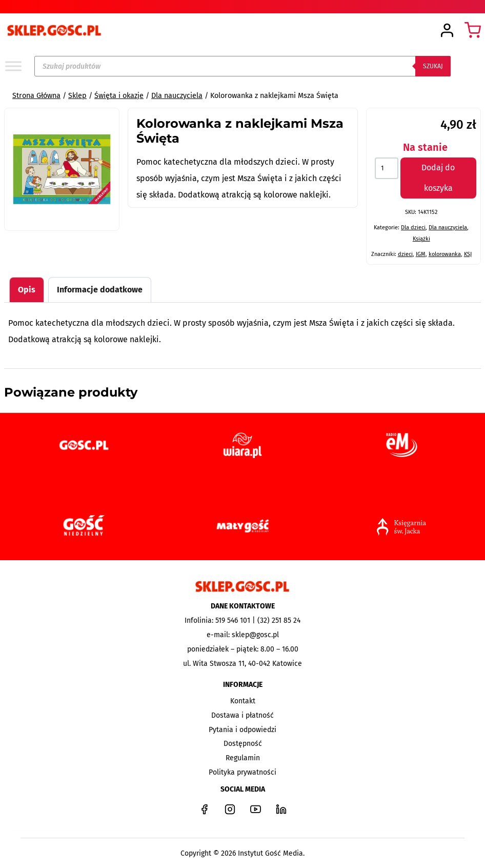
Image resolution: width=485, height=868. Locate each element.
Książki (421, 239)
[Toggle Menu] (13, 66)
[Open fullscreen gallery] (109, 216)
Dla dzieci (413, 228)
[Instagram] (230, 809)
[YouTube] (255, 809)
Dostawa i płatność (243, 715)
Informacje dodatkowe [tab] (100, 290)
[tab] (62, 215)
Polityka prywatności (243, 772)
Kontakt (243, 701)
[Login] (447, 31)
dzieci (405, 254)
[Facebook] (204, 809)
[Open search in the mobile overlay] (243, 66)
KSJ (468, 254)
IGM (421, 254)
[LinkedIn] (281, 809)
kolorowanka (445, 254)
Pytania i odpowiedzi (243, 730)
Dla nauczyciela (448, 228)
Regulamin (243, 758)
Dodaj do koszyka (438, 178)
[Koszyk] (473, 30)
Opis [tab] (27, 290)
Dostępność (243, 744)
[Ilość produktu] (387, 168)
